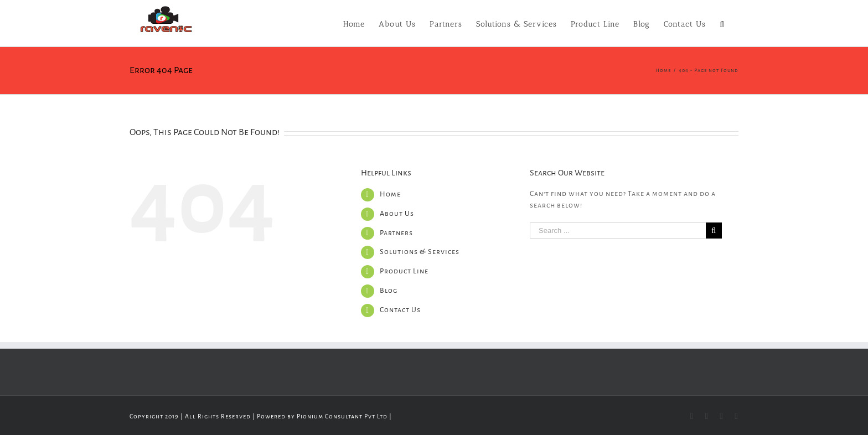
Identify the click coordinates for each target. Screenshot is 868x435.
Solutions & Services (420, 252)
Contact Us (400, 310)
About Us (397, 214)
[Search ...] (618, 231)
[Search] (722, 23)
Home (390, 194)
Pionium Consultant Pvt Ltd (342, 416)
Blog (389, 291)
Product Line (404, 271)
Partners (396, 233)
